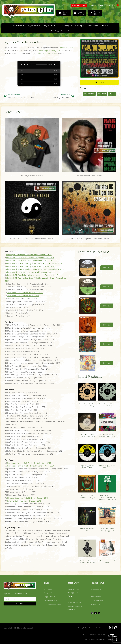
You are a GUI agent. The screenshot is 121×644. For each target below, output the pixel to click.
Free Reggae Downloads (60, 31)
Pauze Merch (93, 26)
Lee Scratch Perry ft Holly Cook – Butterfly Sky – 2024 (29, 463)
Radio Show (18, 26)
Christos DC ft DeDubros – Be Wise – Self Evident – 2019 (29, 272)
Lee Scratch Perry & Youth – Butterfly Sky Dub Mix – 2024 (31, 466)
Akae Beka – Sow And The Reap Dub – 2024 (25, 293)
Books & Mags (65, 26)
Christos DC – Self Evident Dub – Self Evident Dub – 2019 (29, 260)
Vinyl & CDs (49, 26)
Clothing (80, 26)
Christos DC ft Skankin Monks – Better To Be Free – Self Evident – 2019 (35, 269)
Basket (108, 6)
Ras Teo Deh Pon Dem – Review (89, 176)
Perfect (62, 50)
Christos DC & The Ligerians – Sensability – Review (89, 239)
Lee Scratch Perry (44, 53)
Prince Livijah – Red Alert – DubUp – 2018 (24, 501)
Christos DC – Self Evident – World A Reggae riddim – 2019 (30, 258)
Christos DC (64, 48)
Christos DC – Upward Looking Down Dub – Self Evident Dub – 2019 (34, 263)
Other (105, 26)
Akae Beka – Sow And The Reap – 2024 (23, 296)
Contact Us (93, 6)
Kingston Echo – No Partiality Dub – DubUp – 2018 (28, 498)
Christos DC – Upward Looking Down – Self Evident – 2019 (30, 266)
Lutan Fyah (54, 50)
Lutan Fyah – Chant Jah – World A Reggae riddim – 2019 (29, 255)
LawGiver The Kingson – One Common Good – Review (32, 239)
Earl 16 (54, 53)
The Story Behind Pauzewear (32, 176)
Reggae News (34, 26)
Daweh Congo (43, 50)
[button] (89, 94)
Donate (101, 6)
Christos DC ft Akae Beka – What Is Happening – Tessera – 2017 (32, 275)
